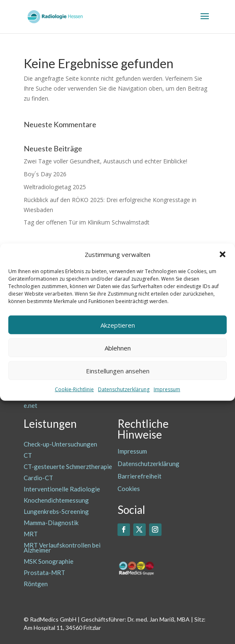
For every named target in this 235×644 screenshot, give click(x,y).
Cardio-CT (38, 478)
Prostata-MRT (44, 572)
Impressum (167, 389)
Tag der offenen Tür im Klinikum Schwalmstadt (87, 222)
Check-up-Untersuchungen (60, 444)
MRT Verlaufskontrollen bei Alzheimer (62, 548)
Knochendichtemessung (56, 500)
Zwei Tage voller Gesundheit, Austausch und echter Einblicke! (105, 161)
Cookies (129, 489)
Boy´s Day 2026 (45, 174)
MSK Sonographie (49, 561)
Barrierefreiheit (140, 476)
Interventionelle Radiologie (62, 489)
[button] (223, 254)
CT (28, 455)
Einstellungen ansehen (118, 371)
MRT (31, 534)
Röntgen (36, 584)
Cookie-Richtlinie (74, 389)
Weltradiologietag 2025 (55, 187)
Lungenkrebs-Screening (56, 511)
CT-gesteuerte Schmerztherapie (68, 466)
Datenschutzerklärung (124, 389)
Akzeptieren (118, 325)
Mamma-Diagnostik (51, 523)
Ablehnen (118, 348)
